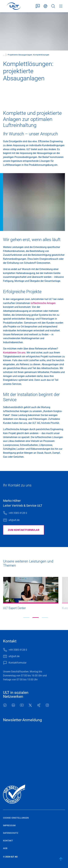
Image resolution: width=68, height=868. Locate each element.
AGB (5, 848)
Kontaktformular (38, 6)
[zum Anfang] (61, 859)
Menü (61, 6)
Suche (53, 6)
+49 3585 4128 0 (18, 513)
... (4, 55)
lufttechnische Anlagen (43, 303)
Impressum (9, 825)
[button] (26, 618)
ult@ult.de (14, 520)
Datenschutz (11, 833)
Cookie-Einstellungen (16, 818)
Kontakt (8, 841)
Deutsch (45, 6)
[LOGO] (14, 6)
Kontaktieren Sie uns (14, 353)
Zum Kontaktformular (24, 530)
